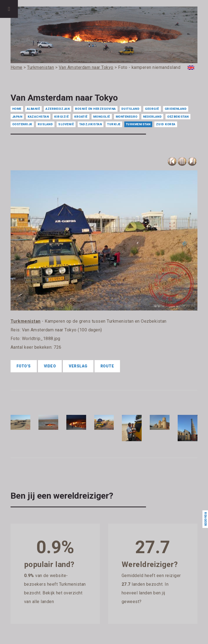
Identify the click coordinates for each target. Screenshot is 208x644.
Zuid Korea (166, 124)
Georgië (152, 109)
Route (107, 366)
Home (17, 109)
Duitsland (131, 109)
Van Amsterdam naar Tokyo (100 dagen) (62, 330)
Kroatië (81, 117)
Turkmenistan (138, 124)
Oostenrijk (22, 124)
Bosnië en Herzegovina (95, 109)
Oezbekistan (178, 117)
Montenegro (127, 117)
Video (50, 366)
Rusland (45, 124)
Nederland (152, 117)
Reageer (205, 519)
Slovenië (66, 124)
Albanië (34, 109)
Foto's (24, 366)
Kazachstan (38, 117)
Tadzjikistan (91, 124)
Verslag (78, 366)
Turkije (114, 124)
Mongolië (102, 117)
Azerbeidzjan (58, 109)
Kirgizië (61, 117)
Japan (17, 117)
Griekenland (176, 109)
